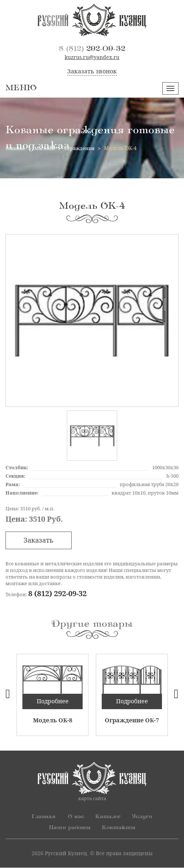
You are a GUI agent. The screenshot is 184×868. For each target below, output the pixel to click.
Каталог (108, 817)
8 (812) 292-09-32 (57, 594)
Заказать (39, 541)
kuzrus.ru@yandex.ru (92, 58)
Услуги (144, 817)
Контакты (120, 828)
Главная (41, 817)
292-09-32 (92, 49)
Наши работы (69, 828)
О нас (75, 817)
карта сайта (92, 799)
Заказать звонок (92, 72)
